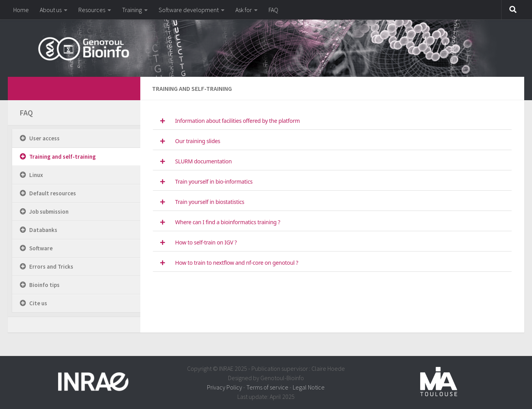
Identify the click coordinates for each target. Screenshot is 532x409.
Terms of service (267, 387)
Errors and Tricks (51, 266)
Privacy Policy (224, 387)
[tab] (332, 121)
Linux (36, 175)
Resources (92, 10)
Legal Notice (309, 387)
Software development (189, 10)
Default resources (53, 193)
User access (44, 138)
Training (132, 10)
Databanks (43, 230)
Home (21, 10)
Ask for (244, 10)
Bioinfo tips (44, 285)
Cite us (38, 303)
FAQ (273, 10)
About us (51, 10)
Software (41, 248)
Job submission (49, 212)
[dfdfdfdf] (124, 87)
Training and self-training (63, 157)
